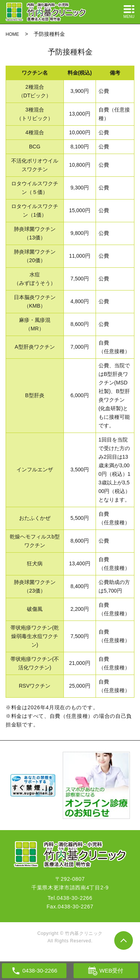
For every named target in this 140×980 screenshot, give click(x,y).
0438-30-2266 (75, 898)
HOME (12, 34)
